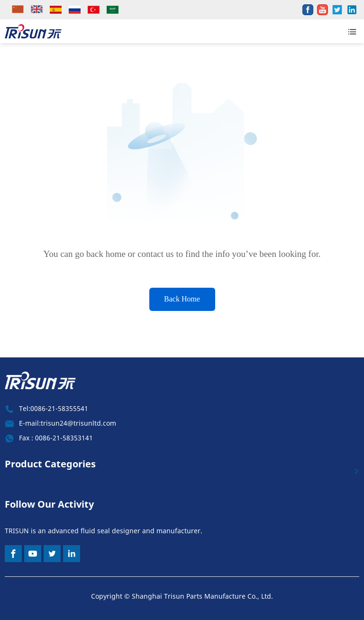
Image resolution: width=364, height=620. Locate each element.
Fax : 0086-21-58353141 (56, 438)
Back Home (182, 299)
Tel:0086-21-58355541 (54, 408)
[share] (308, 10)
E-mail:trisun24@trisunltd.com (68, 423)
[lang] (19, 10)
